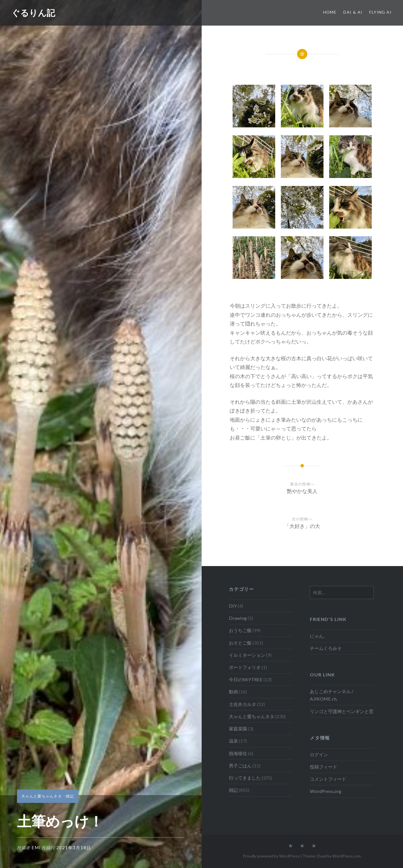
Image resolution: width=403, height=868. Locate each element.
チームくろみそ (326, 648)
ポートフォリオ (245, 667)
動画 (233, 692)
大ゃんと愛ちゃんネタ (42, 796)
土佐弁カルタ (243, 704)
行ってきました (245, 778)
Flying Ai (380, 12)
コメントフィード (328, 779)
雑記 (70, 796)
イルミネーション (247, 655)
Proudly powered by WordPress (271, 856)
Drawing (238, 618)
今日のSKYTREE (246, 679)
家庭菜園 (238, 729)
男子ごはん (240, 766)
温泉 (233, 741)
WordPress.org (326, 791)
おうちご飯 (240, 630)
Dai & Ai (353, 12)
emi (36, 848)
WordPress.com (346, 856)
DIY (233, 606)
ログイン (319, 754)
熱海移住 (238, 753)
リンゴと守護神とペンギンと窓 (342, 711)
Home (330, 12)
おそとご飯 (240, 643)
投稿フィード (323, 767)
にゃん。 (319, 636)
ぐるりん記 (33, 13)
